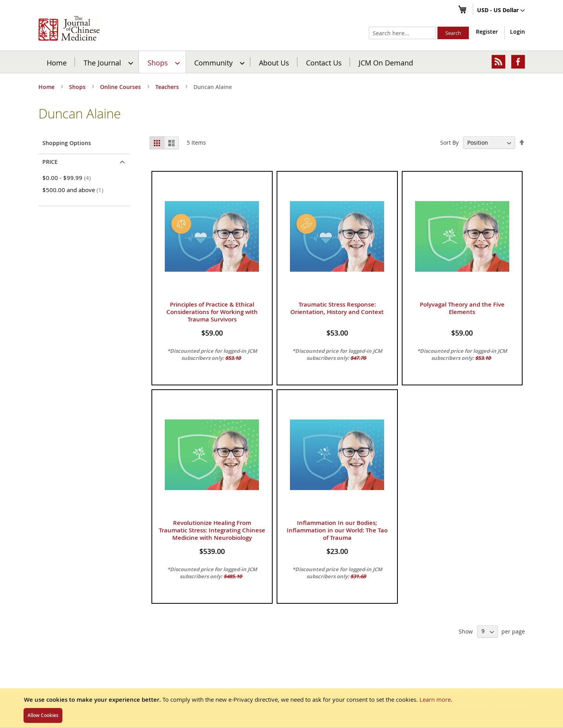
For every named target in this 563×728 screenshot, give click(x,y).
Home (57, 62)
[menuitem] (107, 62)
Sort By (449, 143)
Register (487, 32)
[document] (281, 708)
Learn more (435, 699)
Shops (78, 87)
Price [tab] (50, 162)
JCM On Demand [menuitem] (386, 62)
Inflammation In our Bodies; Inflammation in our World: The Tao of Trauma (337, 530)
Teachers (168, 87)
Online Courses (121, 87)
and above (74, 190)
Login (517, 32)
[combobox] (402, 33)
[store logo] (69, 28)
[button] (501, 11)
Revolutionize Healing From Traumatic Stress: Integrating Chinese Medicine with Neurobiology (212, 530)
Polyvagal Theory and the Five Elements (462, 308)
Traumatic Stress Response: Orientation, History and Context (337, 308)
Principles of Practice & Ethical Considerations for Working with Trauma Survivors (212, 312)
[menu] (282, 62)
